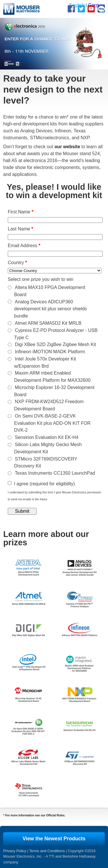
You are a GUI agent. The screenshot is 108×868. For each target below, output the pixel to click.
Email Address (24, 246)
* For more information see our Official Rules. (34, 815)
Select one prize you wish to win (41, 279)
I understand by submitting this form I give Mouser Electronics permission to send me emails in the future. (54, 496)
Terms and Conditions (47, 851)
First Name (21, 212)
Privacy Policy (15, 851)
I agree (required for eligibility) (44, 484)
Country (17, 263)
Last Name (20, 229)
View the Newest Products (54, 839)
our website (67, 147)
